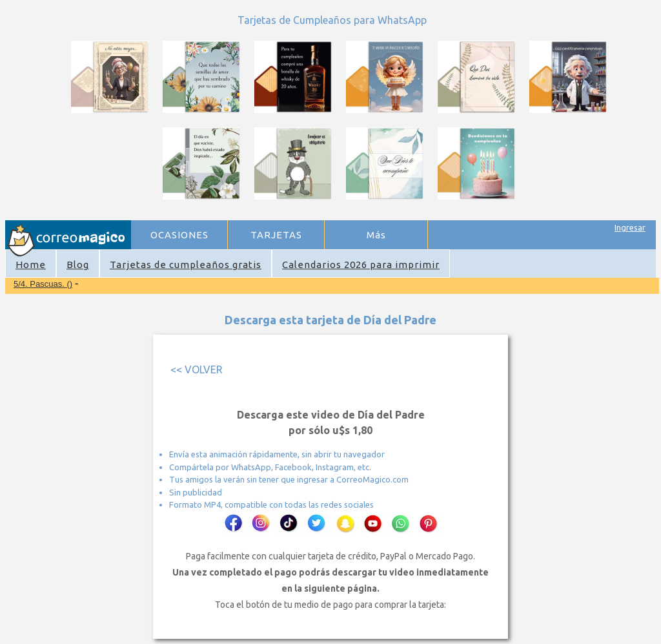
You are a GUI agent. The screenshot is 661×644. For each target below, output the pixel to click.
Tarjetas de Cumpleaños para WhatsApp (332, 20)
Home (31, 265)
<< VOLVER (197, 369)
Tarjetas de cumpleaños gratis (186, 265)
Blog (78, 265)
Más (376, 235)
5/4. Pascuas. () (43, 284)
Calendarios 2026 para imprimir (361, 265)
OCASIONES (179, 235)
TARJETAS (276, 235)
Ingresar (630, 227)
